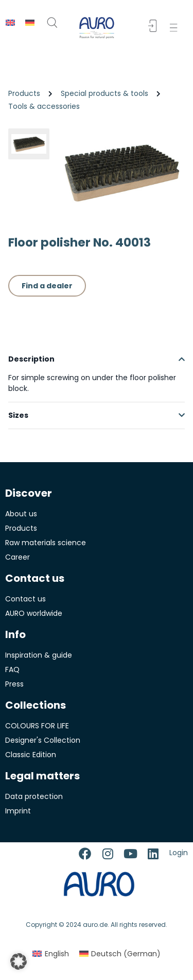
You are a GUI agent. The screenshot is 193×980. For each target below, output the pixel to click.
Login (179, 853)
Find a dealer (47, 286)
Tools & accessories (44, 106)
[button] (176, 28)
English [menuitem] (57, 954)
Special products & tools (104, 93)
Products (24, 93)
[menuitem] (10, 22)
